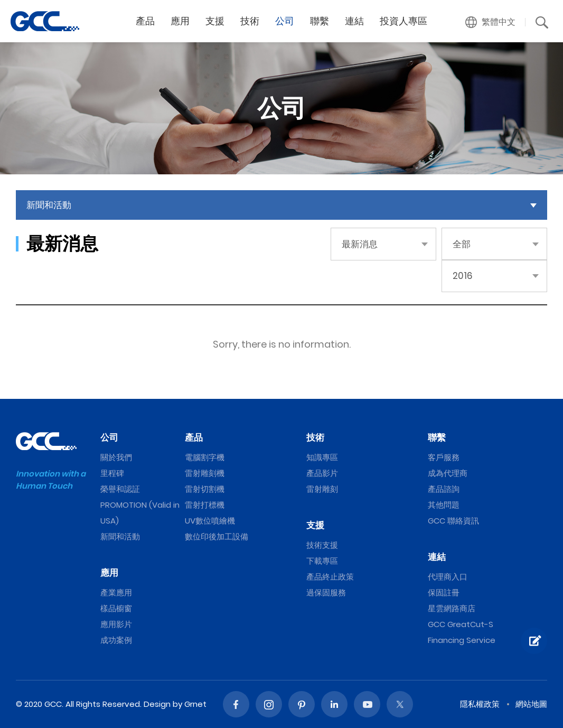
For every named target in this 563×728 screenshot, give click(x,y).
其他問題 (444, 505)
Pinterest (302, 704)
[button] (491, 22)
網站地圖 (531, 704)
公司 (285, 21)
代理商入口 (448, 577)
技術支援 (322, 545)
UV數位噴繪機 (210, 521)
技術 (250, 21)
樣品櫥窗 (116, 608)
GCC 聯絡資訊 (453, 521)
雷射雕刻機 (205, 473)
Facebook (236, 704)
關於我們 (116, 457)
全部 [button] (462, 244)
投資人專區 (404, 21)
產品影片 (322, 473)
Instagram (269, 704)
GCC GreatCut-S (461, 624)
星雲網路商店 (452, 608)
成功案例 (116, 640)
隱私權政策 (480, 704)
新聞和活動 (120, 536)
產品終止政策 (330, 577)
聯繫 (320, 21)
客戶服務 (444, 457)
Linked (334, 704)
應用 (180, 21)
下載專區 (322, 561)
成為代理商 (448, 473)
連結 (354, 21)
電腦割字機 (205, 457)
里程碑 (112, 473)
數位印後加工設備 (217, 536)
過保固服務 (326, 592)
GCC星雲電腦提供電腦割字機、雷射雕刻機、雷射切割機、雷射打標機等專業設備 (45, 21)
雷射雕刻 (322, 489)
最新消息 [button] (360, 244)
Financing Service (462, 640)
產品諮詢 (444, 489)
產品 (145, 21)
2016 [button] (463, 276)
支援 (215, 21)
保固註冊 (444, 592)
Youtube (367, 704)
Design (157, 704)
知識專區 (322, 457)
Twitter (400, 704)
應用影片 (116, 624)
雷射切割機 (205, 489)
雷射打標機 (205, 505)
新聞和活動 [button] (49, 205)
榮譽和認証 (120, 489)
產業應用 (116, 592)
